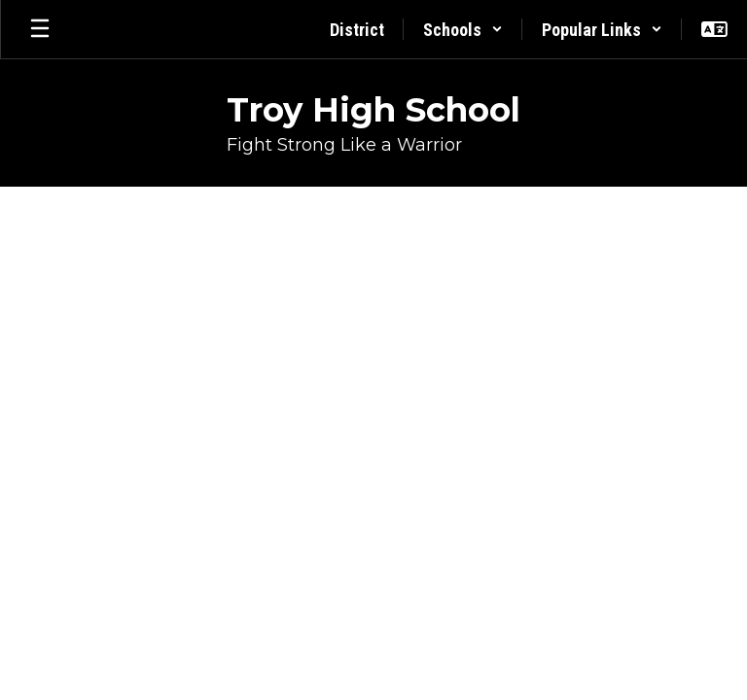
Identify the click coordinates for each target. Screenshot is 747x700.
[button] (463, 29)
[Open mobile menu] (40, 29)
